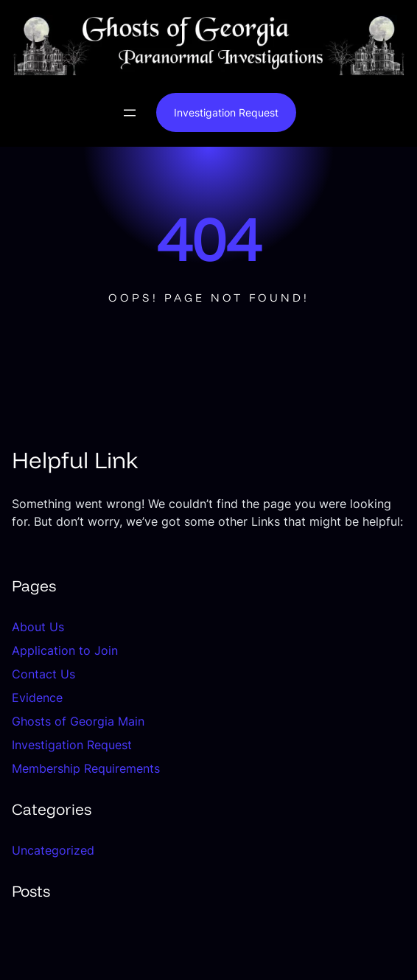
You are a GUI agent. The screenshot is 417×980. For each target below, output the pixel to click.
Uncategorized (53, 850)
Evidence (37, 698)
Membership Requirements (86, 768)
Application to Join (65, 650)
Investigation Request (226, 112)
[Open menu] (130, 113)
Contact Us (43, 674)
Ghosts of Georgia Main (78, 721)
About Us (38, 627)
